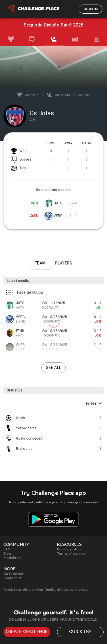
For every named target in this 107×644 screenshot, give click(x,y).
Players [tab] (64, 263)
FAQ (7, 549)
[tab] (11, 39)
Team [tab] (40, 263)
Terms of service (71, 554)
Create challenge (27, 632)
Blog (7, 554)
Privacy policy (69, 549)
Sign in (91, 9)
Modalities (12, 558)
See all (54, 368)
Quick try (80, 632)
